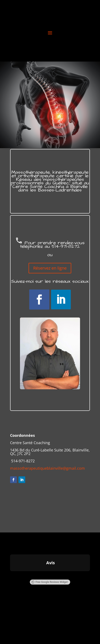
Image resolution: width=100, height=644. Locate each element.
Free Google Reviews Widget (49, 582)
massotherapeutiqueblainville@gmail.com (47, 468)
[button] (10, 575)
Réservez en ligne (50, 268)
